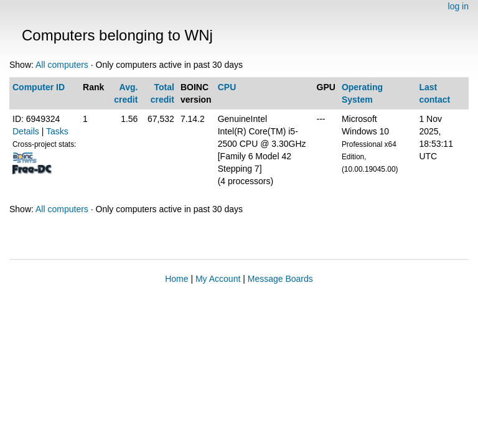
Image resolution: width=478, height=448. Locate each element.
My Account (218, 279)
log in (458, 6)
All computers (62, 65)
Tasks (57, 131)
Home (176, 279)
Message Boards (280, 279)
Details (26, 131)
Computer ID (39, 87)
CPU (227, 87)
